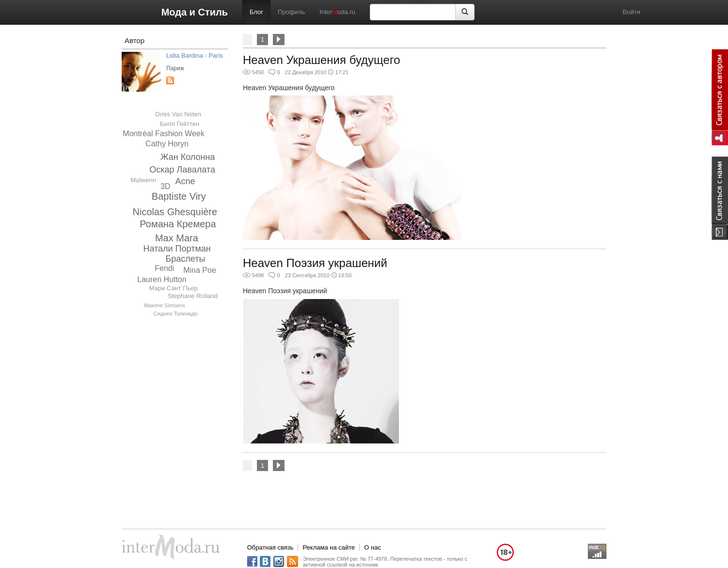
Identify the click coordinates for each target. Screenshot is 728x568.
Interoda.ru (337, 12)
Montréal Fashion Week (164, 134)
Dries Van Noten (178, 114)
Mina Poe (200, 270)
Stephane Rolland (193, 296)
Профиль (291, 12)
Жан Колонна (188, 157)
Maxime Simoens (164, 305)
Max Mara (177, 238)
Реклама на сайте (329, 547)
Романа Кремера (178, 224)
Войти (632, 12)
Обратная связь (270, 547)
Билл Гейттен (180, 124)
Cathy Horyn (167, 144)
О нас (372, 547)
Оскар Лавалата (182, 170)
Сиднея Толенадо (176, 314)
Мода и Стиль (195, 12)
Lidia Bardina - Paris (195, 55)
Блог (256, 12)
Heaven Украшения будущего (322, 60)
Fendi (164, 268)
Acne (185, 181)
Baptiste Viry (179, 196)
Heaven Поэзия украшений (315, 263)
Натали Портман (177, 249)
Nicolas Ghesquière (175, 212)
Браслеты (185, 259)
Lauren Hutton (162, 279)
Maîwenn (143, 180)
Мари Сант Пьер (174, 288)
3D (165, 186)
